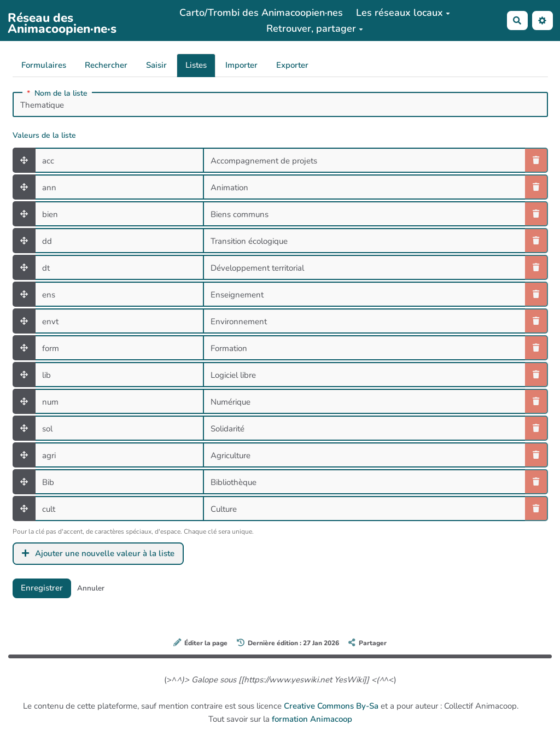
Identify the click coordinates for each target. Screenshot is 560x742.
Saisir (156, 65)
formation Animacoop (312, 719)
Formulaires (44, 65)
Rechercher (106, 65)
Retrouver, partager (315, 28)
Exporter (292, 65)
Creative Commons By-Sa (331, 706)
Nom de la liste (57, 94)
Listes (196, 65)
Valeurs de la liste (44, 136)
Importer (241, 65)
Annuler (91, 588)
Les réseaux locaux (403, 13)
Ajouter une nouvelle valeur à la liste (98, 553)
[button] (542, 21)
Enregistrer (42, 588)
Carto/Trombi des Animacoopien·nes (261, 13)
